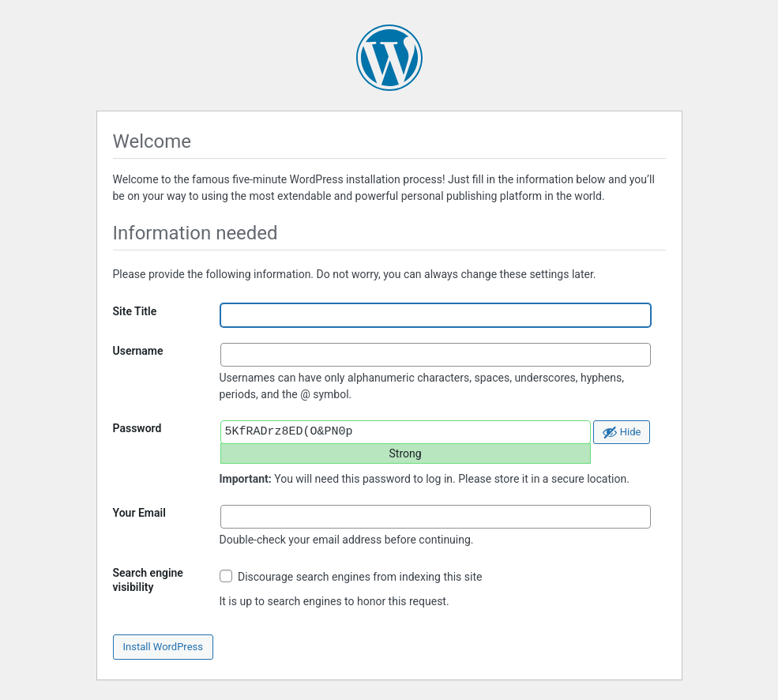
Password (137, 428)
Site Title (135, 311)
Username (138, 351)
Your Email (139, 513)
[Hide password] (622, 432)
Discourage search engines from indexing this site (351, 576)
